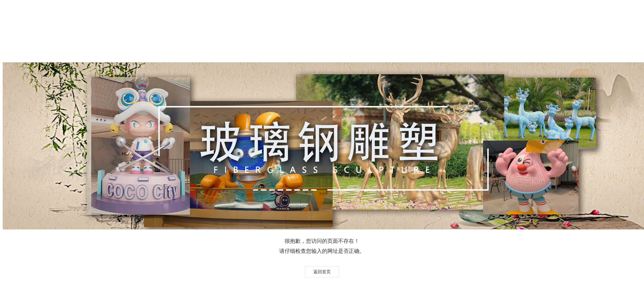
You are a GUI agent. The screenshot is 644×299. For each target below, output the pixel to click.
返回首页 (322, 272)
